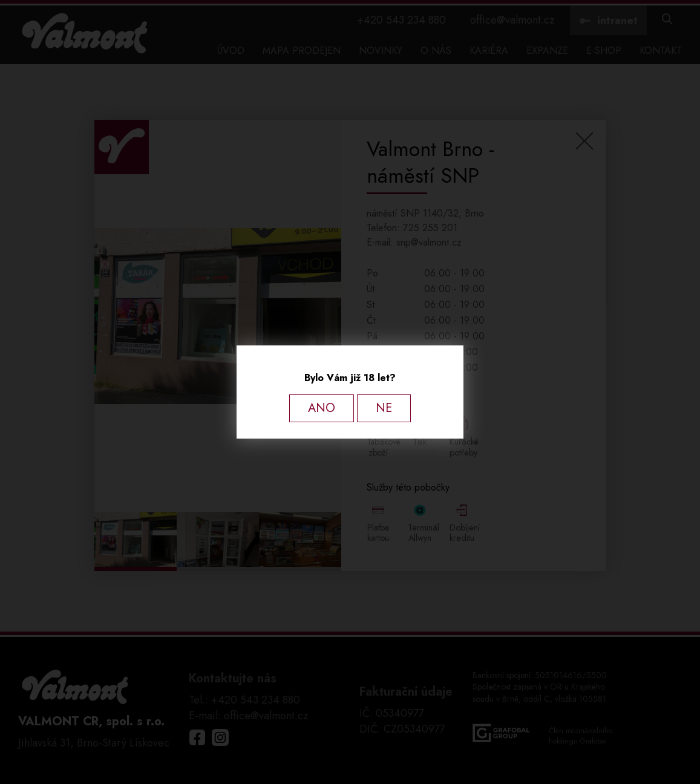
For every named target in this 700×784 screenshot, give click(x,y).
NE (384, 408)
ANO (322, 408)
